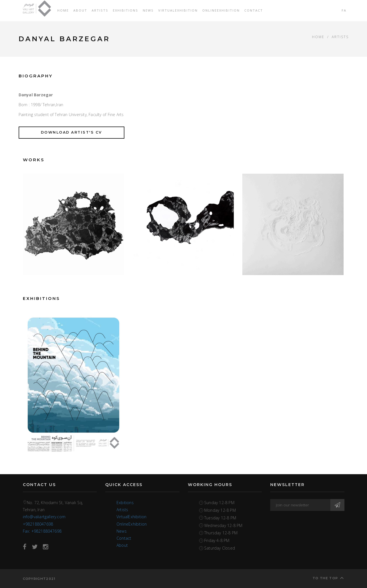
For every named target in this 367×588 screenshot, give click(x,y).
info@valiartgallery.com (44, 517)
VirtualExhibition (178, 10)
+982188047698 (38, 524)
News (148, 10)
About (80, 10)
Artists (100, 10)
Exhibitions (126, 10)
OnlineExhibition (221, 10)
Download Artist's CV (72, 132)
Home (63, 10)
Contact (254, 10)
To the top (328, 578)
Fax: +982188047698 (42, 531)
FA (344, 10)
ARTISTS (340, 37)
